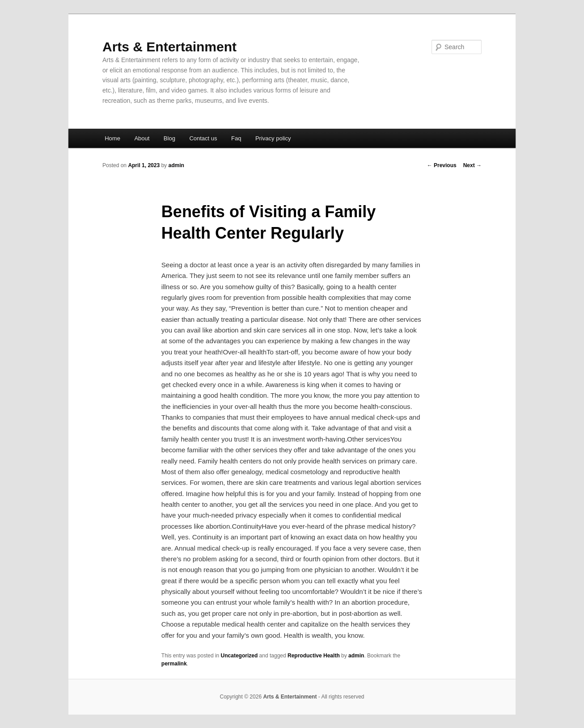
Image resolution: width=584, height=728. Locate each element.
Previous (442, 165)
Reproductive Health (314, 656)
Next (472, 165)
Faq (236, 138)
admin (176, 165)
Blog (169, 138)
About (142, 138)
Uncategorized (239, 656)
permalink (174, 664)
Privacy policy (273, 138)
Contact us (203, 138)
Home (112, 138)
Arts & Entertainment (169, 47)
